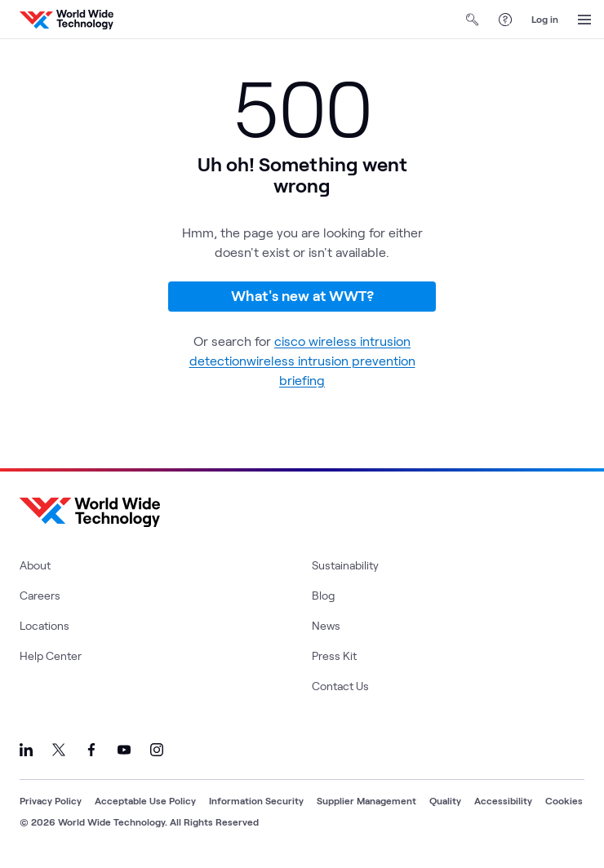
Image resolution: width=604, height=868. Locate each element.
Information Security (256, 800)
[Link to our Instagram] (157, 750)
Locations (44, 625)
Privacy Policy (51, 800)
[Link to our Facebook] (91, 750)
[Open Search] (473, 20)
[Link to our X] (59, 750)
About (35, 565)
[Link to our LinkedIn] (26, 750)
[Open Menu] (584, 20)
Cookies (564, 800)
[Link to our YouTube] (124, 750)
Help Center (51, 655)
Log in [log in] (545, 19)
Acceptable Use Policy (145, 800)
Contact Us (340, 686)
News (326, 625)
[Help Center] (505, 20)
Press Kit (334, 655)
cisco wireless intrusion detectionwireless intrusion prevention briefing (302, 360)
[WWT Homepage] (67, 20)
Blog (323, 595)
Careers (40, 595)
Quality (445, 800)
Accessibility (503, 800)
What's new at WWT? (302, 295)
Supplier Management (366, 800)
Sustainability (345, 565)
